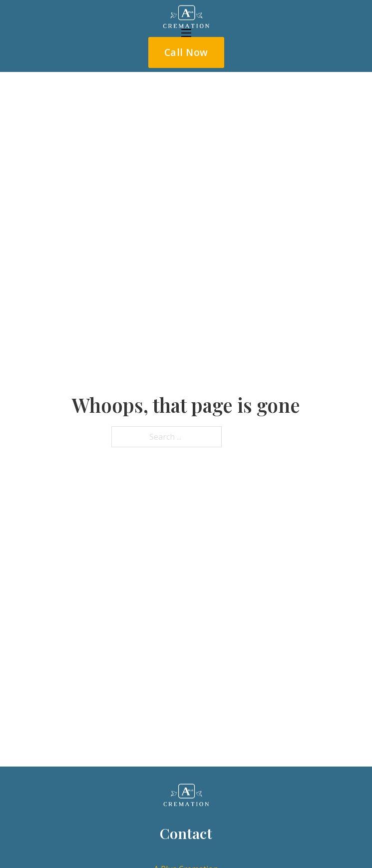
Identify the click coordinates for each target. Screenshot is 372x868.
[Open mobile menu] (186, 33)
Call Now (186, 52)
